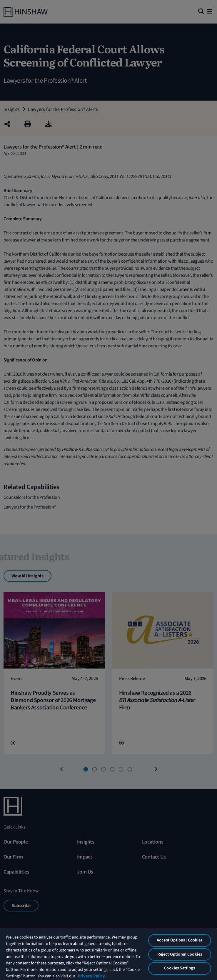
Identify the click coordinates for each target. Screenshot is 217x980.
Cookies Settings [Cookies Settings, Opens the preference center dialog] (180, 968)
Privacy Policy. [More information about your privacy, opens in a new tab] (92, 976)
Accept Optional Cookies (180, 940)
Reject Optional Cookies (180, 954)
